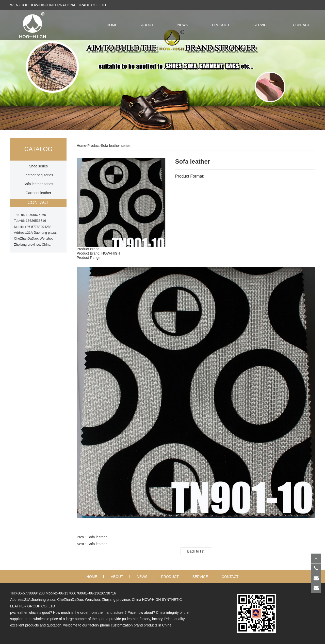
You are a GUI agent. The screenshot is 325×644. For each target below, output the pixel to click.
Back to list (196, 551)
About (147, 25)
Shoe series (38, 166)
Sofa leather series (38, 184)
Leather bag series (38, 175)
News (183, 25)
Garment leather (38, 193)
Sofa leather (97, 537)
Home (81, 146)
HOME (112, 25)
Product (221, 25)
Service (261, 25)
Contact (301, 25)
